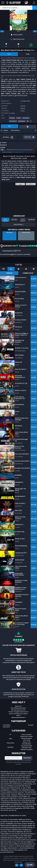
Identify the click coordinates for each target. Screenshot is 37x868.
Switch (13, 113)
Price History (14, 130)
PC (10, 734)
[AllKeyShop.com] (13, 3)
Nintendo (10, 747)
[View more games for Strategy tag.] (12, 119)
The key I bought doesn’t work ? (18, 712)
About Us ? (19, 706)
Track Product (18, 225)
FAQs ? (19, 716)
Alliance (23, 108)
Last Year (14, 220)
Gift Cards (27, 740)
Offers (4, 130)
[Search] (35, 8)
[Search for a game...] (18, 8)
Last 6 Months (23, 220)
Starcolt (23, 106)
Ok (17, 865)
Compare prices (18, 152)
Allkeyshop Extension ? (19, 717)
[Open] (3, 3)
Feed (28, 54)
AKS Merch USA (27, 748)
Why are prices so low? (19, 710)
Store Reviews (27, 744)
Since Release (6, 220)
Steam (23, 111)
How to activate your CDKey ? (19, 714)
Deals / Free (27, 742)
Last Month (31, 220)
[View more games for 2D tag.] (28, 122)
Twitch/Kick (6, 725)
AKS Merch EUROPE (27, 750)
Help (30, 865)
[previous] (2, 31)
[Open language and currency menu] (27, 3)
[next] (35, 31)
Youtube (31, 725)
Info (9, 54)
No (21, 865)
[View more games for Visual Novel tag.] (13, 122)
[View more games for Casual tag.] (19, 119)
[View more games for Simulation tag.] (26, 119)
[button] (34, 3)
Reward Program (27, 738)
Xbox (10, 739)
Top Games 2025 (27, 746)
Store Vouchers (27, 734)
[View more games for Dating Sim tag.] (22, 122)
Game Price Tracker (27, 736)
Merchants (6, 727)
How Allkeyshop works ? (18, 708)
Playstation (10, 743)
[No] (35, 861)
